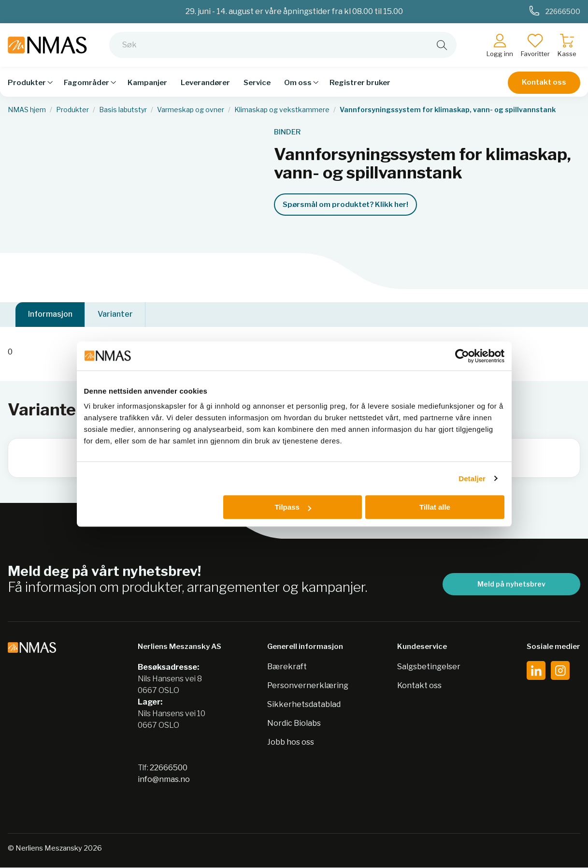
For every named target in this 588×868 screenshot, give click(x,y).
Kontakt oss (544, 82)
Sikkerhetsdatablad (304, 705)
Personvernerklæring (308, 686)
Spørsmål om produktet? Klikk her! (345, 205)
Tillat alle (435, 507)
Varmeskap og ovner (191, 110)
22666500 (169, 768)
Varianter (115, 315)
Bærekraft (287, 667)
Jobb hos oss (291, 743)
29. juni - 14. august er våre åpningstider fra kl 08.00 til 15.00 (294, 11)
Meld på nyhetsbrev (511, 584)
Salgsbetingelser (429, 667)
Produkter (72, 110)
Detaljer (472, 478)
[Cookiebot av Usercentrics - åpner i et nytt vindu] (462, 356)
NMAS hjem (27, 110)
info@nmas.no (164, 780)
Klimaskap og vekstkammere (282, 110)
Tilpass (293, 507)
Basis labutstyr (123, 110)
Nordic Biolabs (294, 724)
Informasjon (50, 315)
